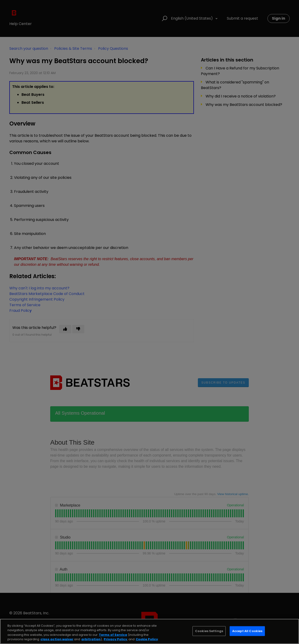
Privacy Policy (115, 639)
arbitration (91, 639)
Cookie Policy (147, 639)
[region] (149, 631)
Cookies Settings (209, 631)
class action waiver (57, 639)
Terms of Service (113, 635)
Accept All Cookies (247, 631)
